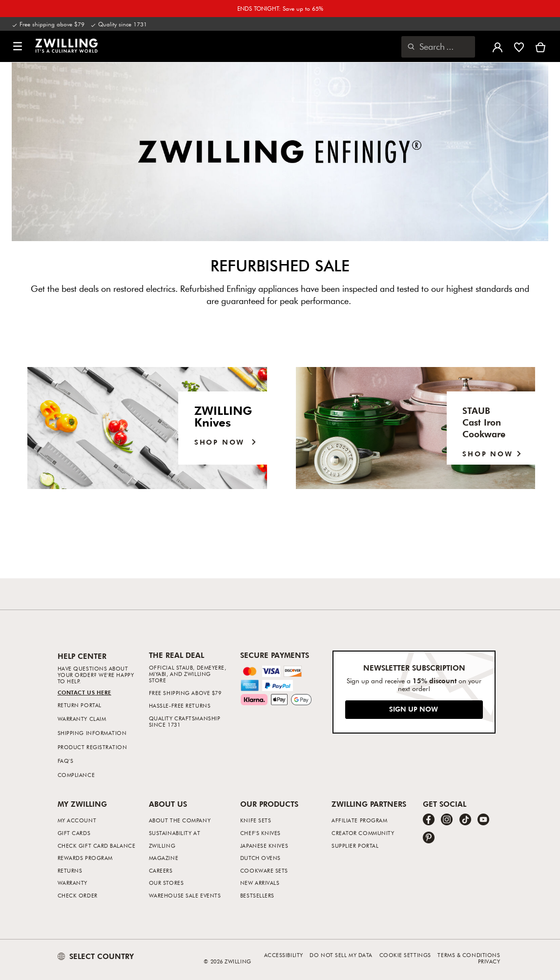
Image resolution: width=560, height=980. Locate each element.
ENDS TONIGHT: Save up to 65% (280, 8)
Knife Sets (256, 820)
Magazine (164, 858)
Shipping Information (92, 733)
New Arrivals (260, 883)
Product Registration (93, 747)
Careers (161, 870)
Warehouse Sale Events (185, 895)
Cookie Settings (405, 955)
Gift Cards (74, 833)
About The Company (180, 820)
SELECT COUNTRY (96, 956)
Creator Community (363, 833)
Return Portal (80, 705)
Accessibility (284, 955)
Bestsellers (257, 895)
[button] (18, 47)
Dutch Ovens (260, 858)
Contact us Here (84, 692)
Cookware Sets (264, 870)
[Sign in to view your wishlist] (519, 46)
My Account (77, 820)
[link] (66, 45)
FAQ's (66, 761)
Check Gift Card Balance (97, 846)
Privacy (489, 961)
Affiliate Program (359, 820)
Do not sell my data (341, 955)
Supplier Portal (355, 846)
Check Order (78, 895)
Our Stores (166, 883)
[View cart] (540, 46)
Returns (70, 870)
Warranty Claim (82, 719)
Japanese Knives (264, 846)
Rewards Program (85, 858)
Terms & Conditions (469, 955)
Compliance (76, 775)
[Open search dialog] (438, 47)
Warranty (73, 883)
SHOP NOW (494, 454)
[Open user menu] (498, 46)
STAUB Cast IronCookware (484, 422)
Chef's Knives (260, 833)
